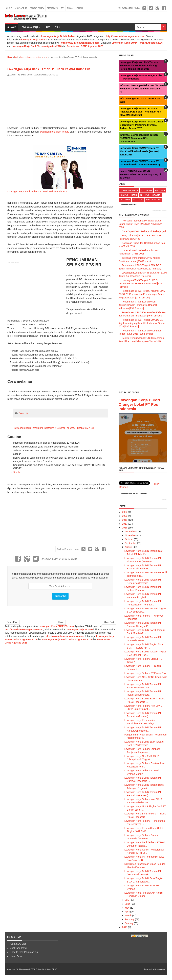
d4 (121, 200)
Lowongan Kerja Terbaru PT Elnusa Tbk (145, 673)
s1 (53, 75)
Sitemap (79, 8)
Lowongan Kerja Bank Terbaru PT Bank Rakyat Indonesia (38, 191)
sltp (141, 200)
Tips (57, 27)
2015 (125, 927)
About (9, 8)
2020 (125, 516)
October (129, 539)
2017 (125, 524)
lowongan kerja (42, 75)
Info (48, 27)
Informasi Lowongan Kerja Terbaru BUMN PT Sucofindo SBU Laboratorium (139, 138)
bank (23, 75)
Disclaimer (52, 8)
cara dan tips (154, 200)
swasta (156, 195)
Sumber (17, 472)
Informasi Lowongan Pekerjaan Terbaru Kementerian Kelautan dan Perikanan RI (142, 89)
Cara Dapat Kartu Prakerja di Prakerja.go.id (144, 231)
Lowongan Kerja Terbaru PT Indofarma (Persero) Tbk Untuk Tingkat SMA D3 (53, 428)
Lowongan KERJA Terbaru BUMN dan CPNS (39, 969)
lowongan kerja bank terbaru (54, 132)
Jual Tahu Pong (18, 948)
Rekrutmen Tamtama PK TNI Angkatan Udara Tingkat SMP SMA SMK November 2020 (140, 224)
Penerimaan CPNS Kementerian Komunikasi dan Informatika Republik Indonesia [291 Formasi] (138, 305)
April (127, 912)
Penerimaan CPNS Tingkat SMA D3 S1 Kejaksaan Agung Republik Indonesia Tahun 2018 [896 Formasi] (142, 323)
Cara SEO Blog (18, 944)
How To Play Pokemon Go (24, 952)
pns (147, 195)
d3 (156, 190)
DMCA (70, 8)
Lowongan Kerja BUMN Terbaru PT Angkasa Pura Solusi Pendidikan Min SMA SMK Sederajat (140, 112)
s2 (57, 75)
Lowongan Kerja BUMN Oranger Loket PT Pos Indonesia (139, 404)
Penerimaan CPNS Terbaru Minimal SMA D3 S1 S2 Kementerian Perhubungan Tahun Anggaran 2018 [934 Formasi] (142, 294)
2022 (125, 512)
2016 (125, 528)
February (130, 919)
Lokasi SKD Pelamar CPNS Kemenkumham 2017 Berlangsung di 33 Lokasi (140, 174)
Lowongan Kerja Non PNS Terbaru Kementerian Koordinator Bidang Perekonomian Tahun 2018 (139, 66)
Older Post (109, 622)
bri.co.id (23, 413)
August (128, 547)
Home (11, 27)
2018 (125, 520)
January (129, 923)
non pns (124, 195)
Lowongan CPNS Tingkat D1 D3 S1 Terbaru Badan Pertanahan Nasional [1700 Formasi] (141, 284)
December (130, 532)
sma (163, 190)
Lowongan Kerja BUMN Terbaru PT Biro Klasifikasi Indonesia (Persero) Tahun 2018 (140, 151)
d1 (134, 200)
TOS (62, 8)
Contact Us (21, 8)
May (127, 908)
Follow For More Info (129, 8)
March (128, 915)
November (130, 535)
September (131, 543)
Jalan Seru (16, 956)
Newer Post (12, 622)
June (127, 904)
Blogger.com (160, 969)
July (127, 900)
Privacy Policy (37, 8)
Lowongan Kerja (29, 27)
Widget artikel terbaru (159, 211)
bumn (30, 75)
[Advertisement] (36, 101)
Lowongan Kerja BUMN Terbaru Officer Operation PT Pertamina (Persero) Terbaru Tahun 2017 (142, 125)
